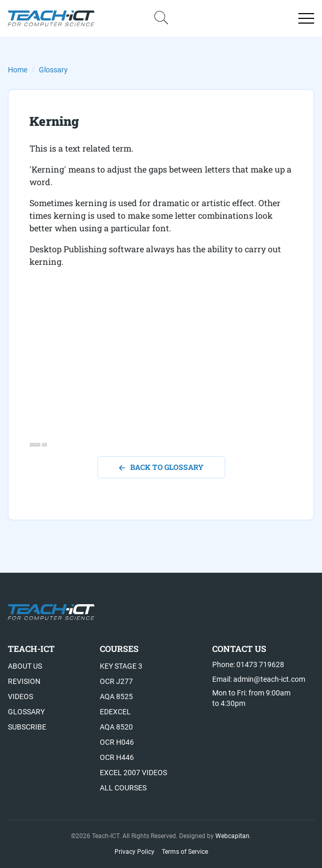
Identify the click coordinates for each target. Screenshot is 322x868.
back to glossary (161, 467)
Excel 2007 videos (133, 773)
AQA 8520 (116, 727)
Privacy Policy (134, 852)
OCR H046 (117, 742)
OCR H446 (117, 757)
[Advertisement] (161, 368)
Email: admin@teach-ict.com (259, 679)
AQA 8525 (116, 696)
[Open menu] (306, 18)
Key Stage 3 (121, 666)
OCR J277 (116, 681)
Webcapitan (232, 836)
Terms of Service (185, 852)
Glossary (53, 70)
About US (25, 666)
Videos (20, 696)
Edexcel (115, 712)
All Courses (123, 788)
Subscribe (27, 727)
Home (18, 70)
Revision (24, 681)
